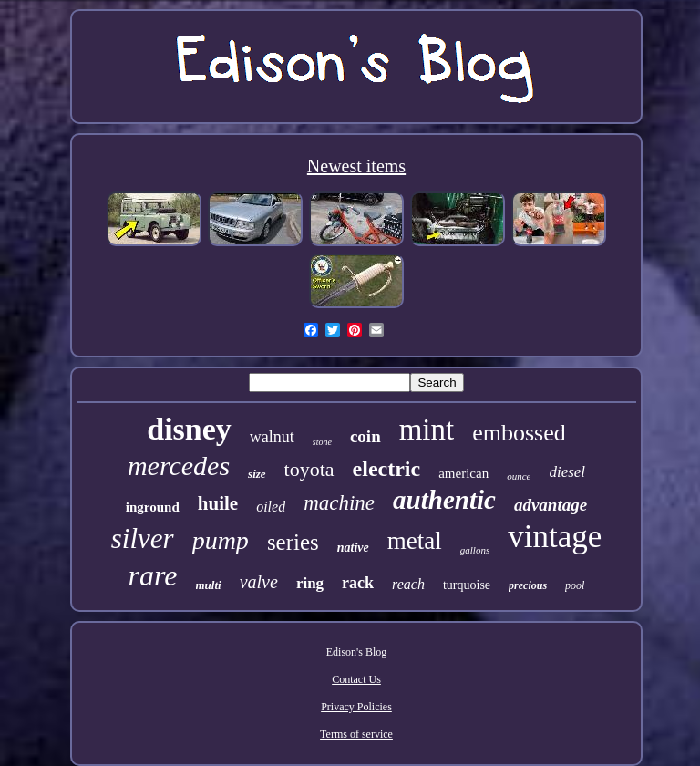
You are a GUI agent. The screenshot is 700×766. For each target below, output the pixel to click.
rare (153, 575)
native (353, 548)
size (257, 474)
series (293, 542)
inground (153, 507)
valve (259, 582)
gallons (475, 550)
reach (408, 584)
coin (365, 436)
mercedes (179, 466)
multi (209, 585)
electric (387, 469)
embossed (519, 433)
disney (189, 429)
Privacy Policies (356, 707)
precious (528, 585)
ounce (519, 476)
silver (143, 538)
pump (221, 540)
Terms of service (356, 734)
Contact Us (356, 679)
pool (575, 585)
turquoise (467, 585)
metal (415, 541)
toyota (309, 469)
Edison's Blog (357, 652)
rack (358, 583)
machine (339, 503)
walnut (272, 437)
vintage (555, 537)
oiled (271, 507)
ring (310, 583)
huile (218, 503)
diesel (567, 472)
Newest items (356, 166)
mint (427, 430)
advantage (551, 505)
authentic (444, 500)
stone (322, 442)
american (463, 473)
